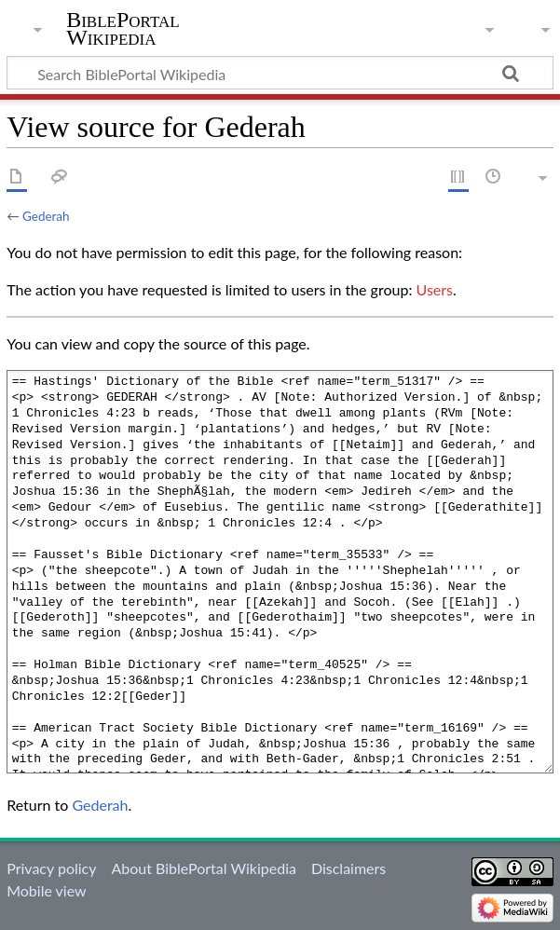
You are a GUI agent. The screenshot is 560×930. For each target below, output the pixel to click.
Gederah (46, 216)
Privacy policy (51, 868)
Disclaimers (348, 868)
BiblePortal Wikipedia (123, 29)
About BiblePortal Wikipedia (203, 868)
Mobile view (46, 890)
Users (435, 289)
